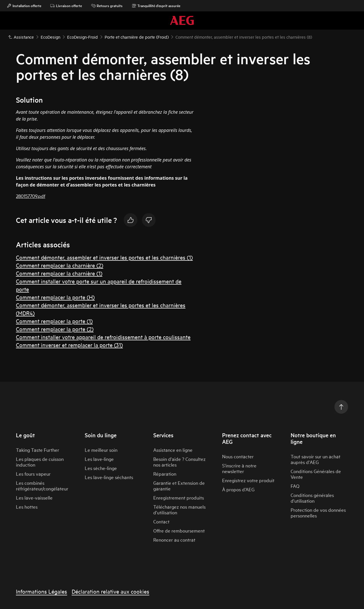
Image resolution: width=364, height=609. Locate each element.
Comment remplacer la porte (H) (55, 297)
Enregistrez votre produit (248, 480)
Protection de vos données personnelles (318, 512)
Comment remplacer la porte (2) (55, 329)
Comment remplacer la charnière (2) (60, 265)
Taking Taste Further (38, 450)
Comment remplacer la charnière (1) (59, 273)
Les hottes (27, 507)
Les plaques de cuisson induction (40, 462)
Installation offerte (24, 6)
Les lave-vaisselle (34, 497)
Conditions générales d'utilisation (312, 498)
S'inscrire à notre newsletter (239, 468)
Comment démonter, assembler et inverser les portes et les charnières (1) (104, 257)
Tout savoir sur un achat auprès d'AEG (316, 459)
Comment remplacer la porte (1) (54, 321)
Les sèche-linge (101, 468)
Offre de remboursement (179, 530)
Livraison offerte (66, 6)
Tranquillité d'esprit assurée (156, 6)
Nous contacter (238, 456)
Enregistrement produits (179, 497)
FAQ (295, 486)
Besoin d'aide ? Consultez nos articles (179, 462)
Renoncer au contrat (174, 539)
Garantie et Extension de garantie (179, 485)
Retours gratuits (107, 6)
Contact (161, 521)
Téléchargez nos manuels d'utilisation (179, 509)
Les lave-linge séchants (109, 477)
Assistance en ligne (173, 450)
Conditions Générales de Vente (316, 474)
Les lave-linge (99, 459)
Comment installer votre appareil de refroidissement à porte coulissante (103, 337)
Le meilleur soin (101, 450)
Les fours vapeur (33, 474)
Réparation (165, 474)
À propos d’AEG (238, 489)
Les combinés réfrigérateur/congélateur (42, 485)
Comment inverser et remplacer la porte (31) (69, 345)
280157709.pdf (31, 196)
